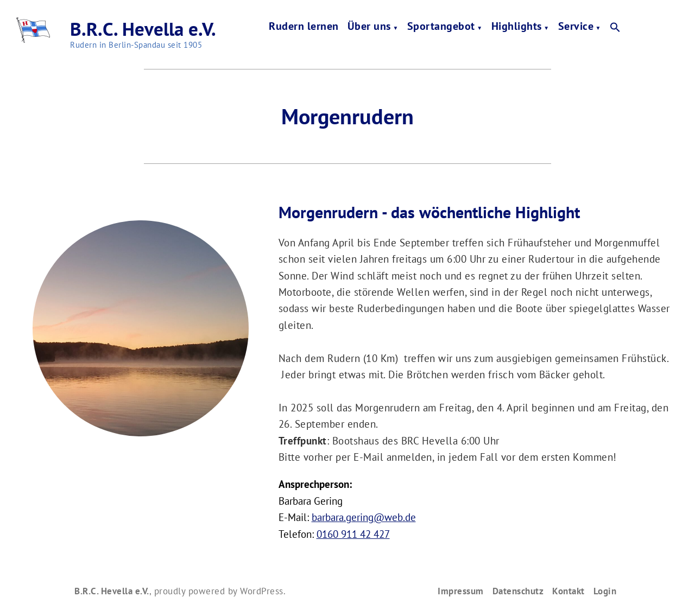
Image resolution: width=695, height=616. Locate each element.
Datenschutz (518, 591)
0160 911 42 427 (353, 534)
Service (576, 27)
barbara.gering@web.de (364, 517)
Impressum (461, 591)
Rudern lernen (304, 27)
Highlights (517, 27)
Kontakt (568, 591)
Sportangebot (441, 27)
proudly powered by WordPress (219, 591)
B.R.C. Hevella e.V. (143, 29)
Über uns (369, 27)
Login (605, 591)
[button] (615, 28)
